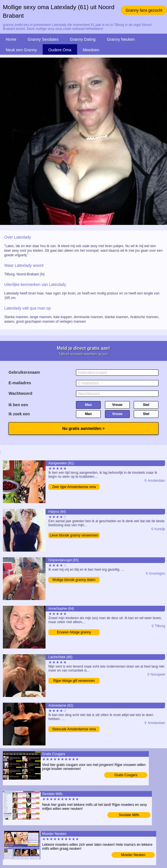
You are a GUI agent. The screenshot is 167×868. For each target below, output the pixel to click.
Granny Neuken (121, 39)
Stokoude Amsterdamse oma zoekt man (74, 730)
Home (11, 39)
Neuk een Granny (21, 50)
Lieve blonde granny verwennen (74, 535)
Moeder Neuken (133, 855)
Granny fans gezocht (144, 10)
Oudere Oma (60, 50)
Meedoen (91, 50)
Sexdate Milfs (129, 815)
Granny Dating (83, 39)
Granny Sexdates (43, 39)
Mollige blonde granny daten (74, 580)
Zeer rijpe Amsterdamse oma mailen (74, 487)
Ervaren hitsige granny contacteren (74, 633)
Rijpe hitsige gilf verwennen (74, 681)
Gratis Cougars (126, 775)
